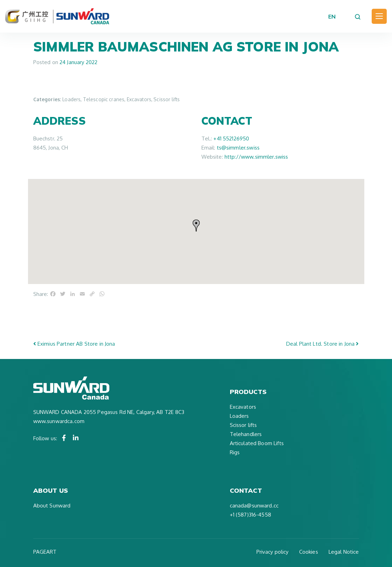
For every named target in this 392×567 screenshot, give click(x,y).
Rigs (235, 452)
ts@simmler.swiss (238, 148)
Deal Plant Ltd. (323, 344)
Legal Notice (344, 552)
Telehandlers (246, 434)
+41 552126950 (231, 139)
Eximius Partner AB (74, 344)
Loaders (239, 416)
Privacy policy (273, 552)
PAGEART (45, 552)
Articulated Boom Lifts (257, 443)
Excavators (243, 407)
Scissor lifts (243, 425)
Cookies (309, 552)
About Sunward (52, 506)
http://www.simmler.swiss (256, 157)
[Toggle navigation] (379, 16)
